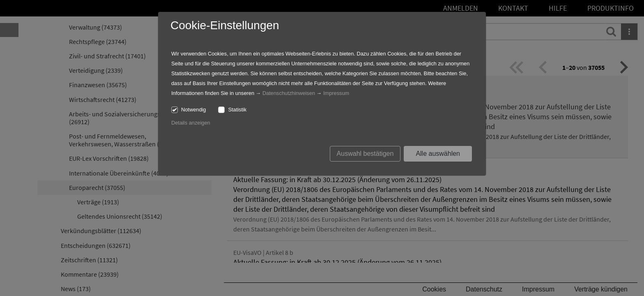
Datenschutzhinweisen (289, 93)
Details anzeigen (191, 123)
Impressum (336, 93)
